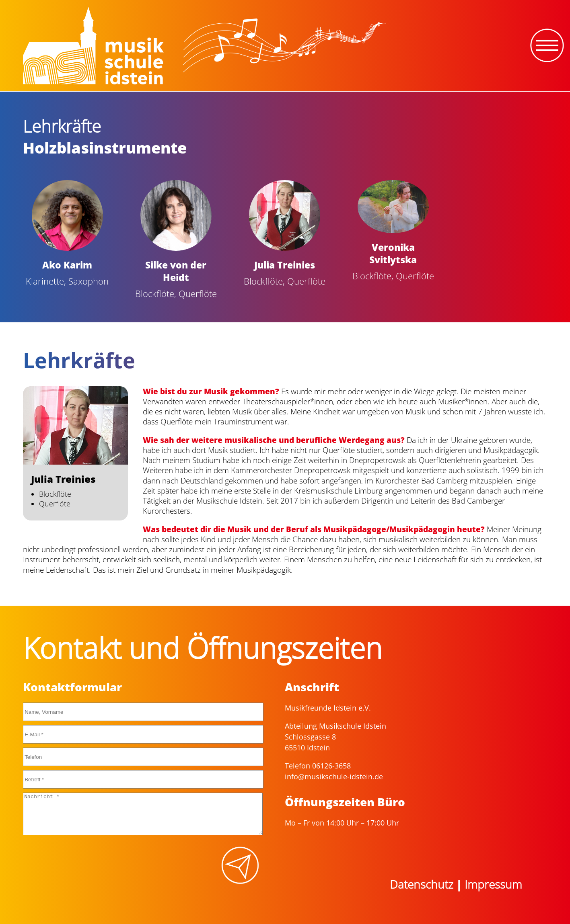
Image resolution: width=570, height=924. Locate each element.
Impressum (493, 884)
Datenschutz (422, 884)
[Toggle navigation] (547, 45)
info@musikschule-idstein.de (334, 776)
